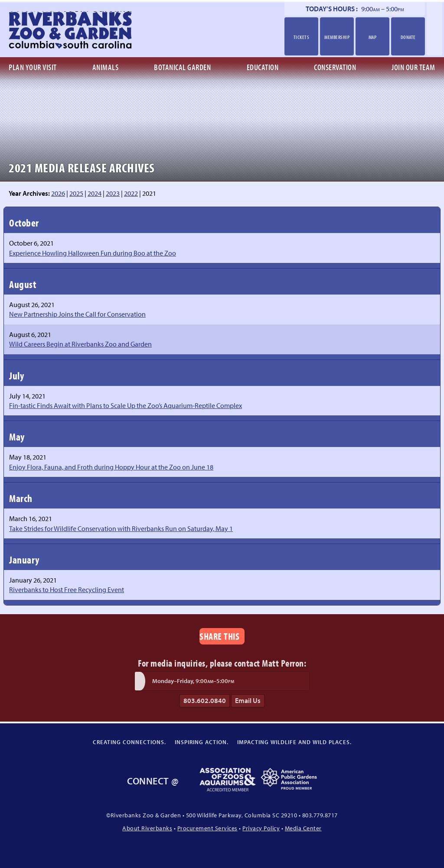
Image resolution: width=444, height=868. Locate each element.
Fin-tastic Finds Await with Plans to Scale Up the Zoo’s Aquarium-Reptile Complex (126, 405)
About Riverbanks (147, 828)
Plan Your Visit (33, 67)
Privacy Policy (261, 828)
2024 (95, 193)
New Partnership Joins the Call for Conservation (77, 314)
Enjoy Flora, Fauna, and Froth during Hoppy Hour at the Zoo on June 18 (111, 467)
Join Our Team (413, 67)
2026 (58, 193)
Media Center (303, 828)
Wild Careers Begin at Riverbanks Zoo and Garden (80, 344)
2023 (113, 193)
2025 (76, 193)
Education (263, 67)
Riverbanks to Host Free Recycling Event (67, 589)
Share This (219, 636)
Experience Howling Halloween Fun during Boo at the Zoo (93, 253)
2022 (131, 193)
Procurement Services (207, 828)
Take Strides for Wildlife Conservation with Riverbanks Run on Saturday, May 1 (121, 528)
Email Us (248, 700)
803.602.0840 (205, 700)
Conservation (335, 67)
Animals (106, 67)
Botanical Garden (182, 67)
